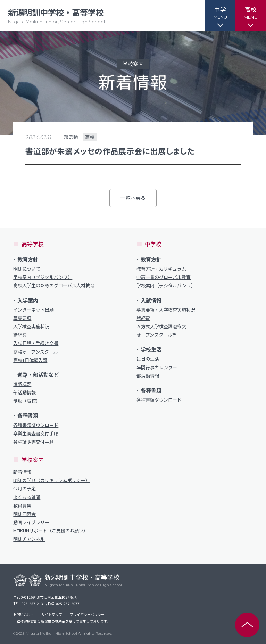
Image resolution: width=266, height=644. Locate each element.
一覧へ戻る (133, 198)
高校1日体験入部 (30, 360)
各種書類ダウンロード (36, 425)
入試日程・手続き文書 (36, 343)
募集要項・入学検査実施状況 (166, 310)
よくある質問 (27, 497)
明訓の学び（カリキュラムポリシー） (52, 480)
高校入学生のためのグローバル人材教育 (54, 286)
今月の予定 (24, 489)
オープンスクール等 (157, 335)
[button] (219, 16)
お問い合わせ (24, 614)
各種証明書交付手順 (34, 442)
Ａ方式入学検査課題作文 (161, 327)
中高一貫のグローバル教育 (164, 277)
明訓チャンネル (29, 539)
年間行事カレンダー (157, 368)
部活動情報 (24, 393)
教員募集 (22, 506)
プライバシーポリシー (87, 614)
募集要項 (22, 318)
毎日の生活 (148, 359)
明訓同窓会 (24, 514)
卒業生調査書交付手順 (36, 434)
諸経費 (20, 335)
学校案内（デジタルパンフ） (43, 277)
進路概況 (22, 384)
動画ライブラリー (31, 522)
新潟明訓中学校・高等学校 (58, 16)
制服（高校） (27, 401)
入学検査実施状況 (31, 327)
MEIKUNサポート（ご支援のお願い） (51, 531)
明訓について (27, 269)
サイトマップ (52, 614)
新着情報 (22, 472)
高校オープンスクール (36, 352)
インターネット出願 (34, 310)
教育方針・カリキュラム (161, 269)
